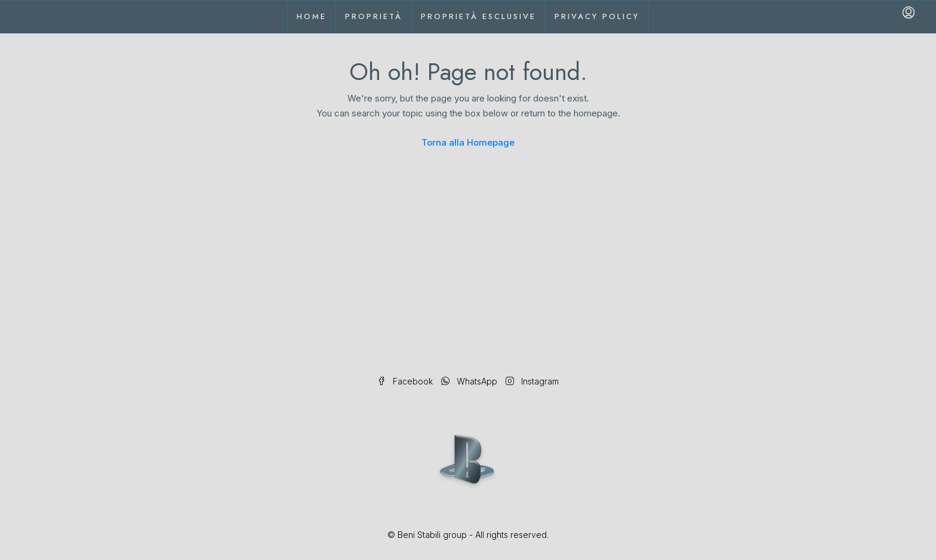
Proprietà (374, 16)
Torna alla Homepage (468, 142)
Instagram (532, 381)
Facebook (406, 381)
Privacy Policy (597, 16)
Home (312, 16)
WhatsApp (470, 381)
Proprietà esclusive (478, 16)
